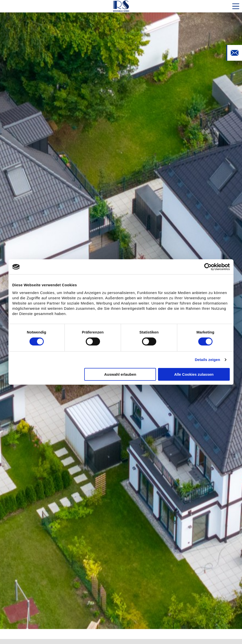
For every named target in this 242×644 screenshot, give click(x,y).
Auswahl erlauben (120, 374)
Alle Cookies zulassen (194, 374)
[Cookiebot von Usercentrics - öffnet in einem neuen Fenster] (208, 267)
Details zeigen (207, 360)
